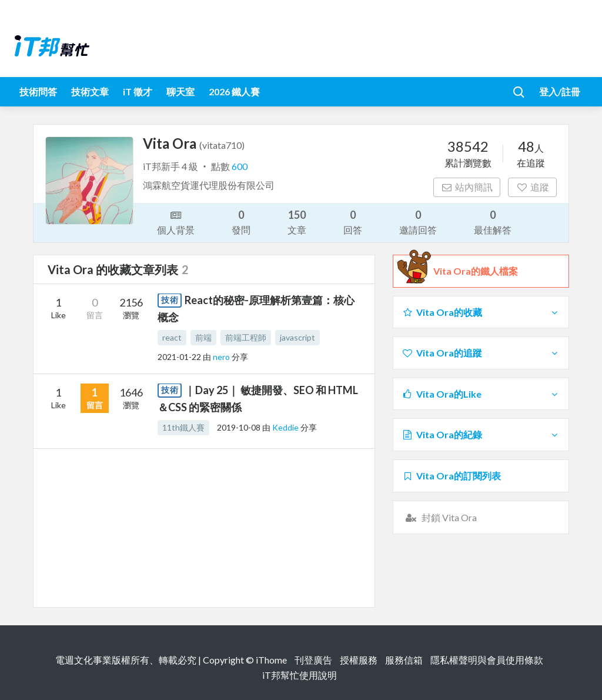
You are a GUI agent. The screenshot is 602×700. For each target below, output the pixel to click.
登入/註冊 (560, 91)
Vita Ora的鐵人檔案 (476, 271)
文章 (297, 221)
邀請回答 (418, 221)
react (172, 337)
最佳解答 (493, 221)
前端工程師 (246, 337)
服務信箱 (404, 660)
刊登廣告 (313, 660)
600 (240, 166)
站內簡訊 (467, 187)
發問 (241, 221)
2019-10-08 (239, 427)
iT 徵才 (138, 91)
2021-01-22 (179, 357)
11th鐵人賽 (183, 427)
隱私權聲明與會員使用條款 (487, 660)
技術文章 (90, 91)
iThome (271, 660)
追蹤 (532, 187)
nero (222, 357)
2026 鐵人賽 (234, 91)
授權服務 (359, 660)
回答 (353, 221)
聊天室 (180, 91)
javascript (297, 337)
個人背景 (176, 222)
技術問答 (38, 91)
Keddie (286, 427)
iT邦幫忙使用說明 (300, 675)
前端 (203, 337)
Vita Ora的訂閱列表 (451, 476)
